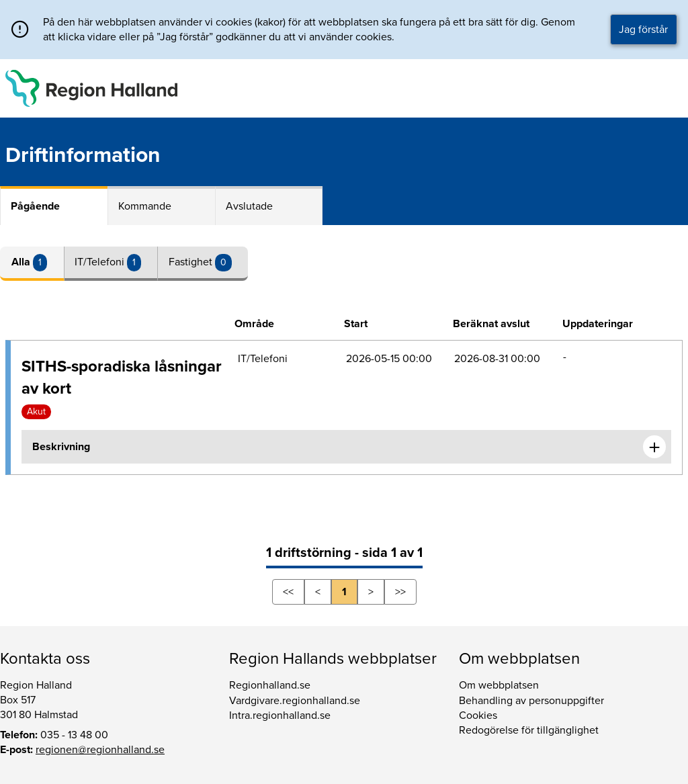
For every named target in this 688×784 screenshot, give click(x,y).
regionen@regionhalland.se (100, 750)
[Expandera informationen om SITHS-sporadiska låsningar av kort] (654, 447)
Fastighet (192, 262)
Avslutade (249, 206)
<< (288, 592)
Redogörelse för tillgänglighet (529, 730)
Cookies (478, 715)
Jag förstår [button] (643, 30)
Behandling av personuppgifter (531, 701)
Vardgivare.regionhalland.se (295, 701)
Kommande (145, 206)
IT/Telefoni (101, 262)
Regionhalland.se (270, 685)
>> (400, 592)
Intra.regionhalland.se (280, 715)
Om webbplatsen (499, 685)
